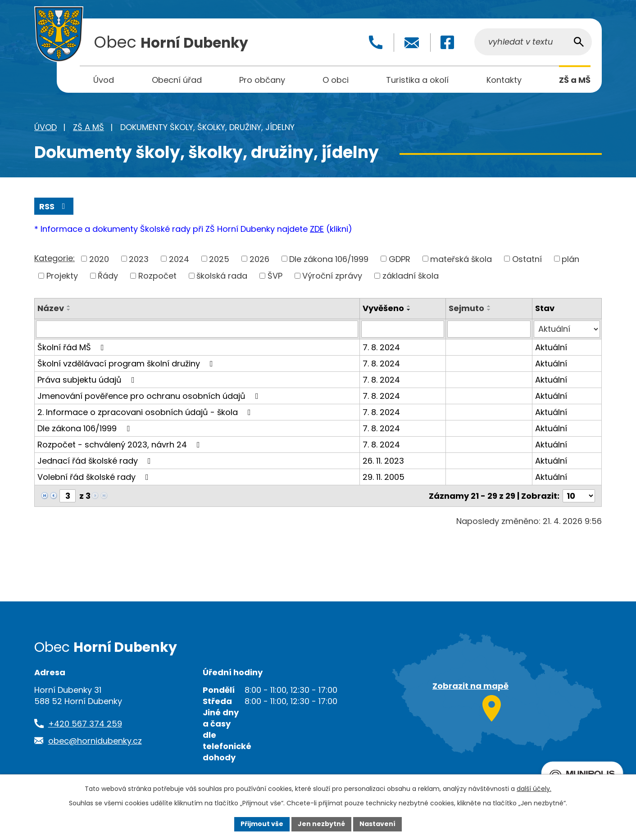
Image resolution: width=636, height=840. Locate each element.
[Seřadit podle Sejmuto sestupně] (489, 310)
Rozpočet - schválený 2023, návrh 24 (120, 445)
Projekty (62, 276)
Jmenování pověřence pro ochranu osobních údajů (150, 396)
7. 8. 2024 (381, 347)
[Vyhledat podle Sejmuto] (489, 329)
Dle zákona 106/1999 (329, 259)
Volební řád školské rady (95, 477)
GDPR (400, 259)
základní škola (411, 276)
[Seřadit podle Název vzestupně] (69, 306)
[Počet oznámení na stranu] (579, 496)
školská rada (222, 276)
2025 (219, 259)
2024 (179, 259)
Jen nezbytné (321, 824)
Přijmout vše (262, 824)
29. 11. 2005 (384, 477)
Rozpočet (157, 276)
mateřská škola (461, 259)
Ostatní (527, 259)
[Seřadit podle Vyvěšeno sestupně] (409, 310)
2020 (99, 259)
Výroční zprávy (332, 276)
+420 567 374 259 (85, 724)
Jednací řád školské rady (96, 461)
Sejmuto (466, 308)
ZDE (317, 229)
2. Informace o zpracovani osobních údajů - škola (146, 412)
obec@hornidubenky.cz (95, 741)
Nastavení (377, 824)
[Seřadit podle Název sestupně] (69, 310)
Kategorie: (55, 258)
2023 (139, 259)
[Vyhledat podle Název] (197, 329)
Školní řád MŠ (73, 347)
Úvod (45, 127)
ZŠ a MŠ (89, 127)
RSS (54, 206)
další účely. (534, 789)
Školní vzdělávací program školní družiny (127, 364)
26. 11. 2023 (383, 461)
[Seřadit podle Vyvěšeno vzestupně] (409, 306)
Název (51, 308)
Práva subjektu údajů (88, 380)
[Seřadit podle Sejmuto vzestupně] (489, 306)
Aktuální (551, 347)
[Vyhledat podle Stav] (567, 329)
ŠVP (275, 276)
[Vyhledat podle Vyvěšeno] (403, 329)
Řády (108, 276)
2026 (259, 259)
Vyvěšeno (383, 308)
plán (570, 259)
